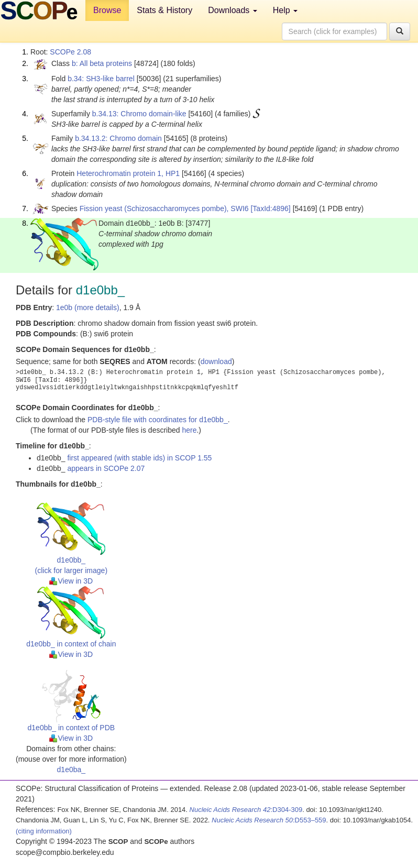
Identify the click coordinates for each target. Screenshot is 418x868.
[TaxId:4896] (270, 208)
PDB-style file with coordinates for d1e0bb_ (158, 420)
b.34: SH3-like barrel (101, 79)
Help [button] (285, 10)
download (216, 361)
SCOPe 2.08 (70, 52)
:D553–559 (269, 820)
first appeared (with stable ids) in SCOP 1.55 (139, 458)
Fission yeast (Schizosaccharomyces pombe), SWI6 (164, 208)
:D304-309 (246, 810)
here (189, 430)
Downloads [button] (233, 10)
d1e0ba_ (71, 770)
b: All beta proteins (102, 63)
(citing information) (44, 831)
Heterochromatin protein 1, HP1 (128, 173)
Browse (107, 10)
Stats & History (164, 10)
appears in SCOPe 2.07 (106, 468)
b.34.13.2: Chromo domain (118, 138)
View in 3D (71, 581)
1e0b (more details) (88, 307)
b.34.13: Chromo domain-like (139, 114)
